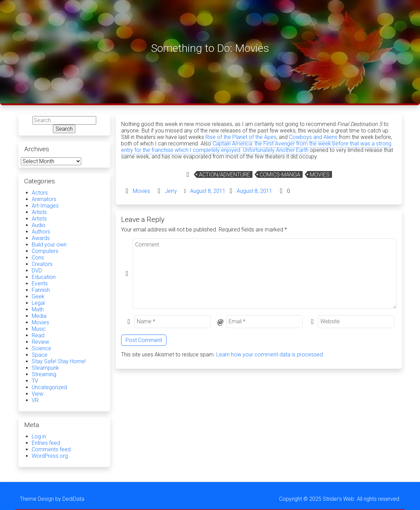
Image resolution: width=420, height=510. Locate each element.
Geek (38, 296)
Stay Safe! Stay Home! (59, 361)
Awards (41, 238)
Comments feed (51, 449)
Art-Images (45, 206)
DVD (37, 271)
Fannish (41, 290)
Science (41, 348)
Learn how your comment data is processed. (270, 355)
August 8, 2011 (208, 191)
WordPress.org (50, 456)
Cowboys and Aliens (313, 137)
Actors (40, 193)
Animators (44, 199)
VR (35, 400)
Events (40, 284)
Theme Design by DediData (52, 499)
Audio (39, 225)
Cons (38, 258)
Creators (42, 264)
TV (35, 381)
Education (44, 277)
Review (40, 342)
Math (38, 309)
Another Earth (292, 150)
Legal (38, 303)
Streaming (44, 374)
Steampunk (45, 368)
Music (39, 329)
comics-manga (280, 175)
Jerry (171, 191)
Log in (39, 436)
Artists (39, 212)
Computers (45, 251)
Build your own (49, 245)
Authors (41, 232)
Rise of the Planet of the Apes (241, 137)
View (38, 394)
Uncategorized (49, 387)
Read (38, 335)
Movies (320, 175)
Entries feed (46, 443)
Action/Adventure (225, 175)
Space (40, 355)
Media (39, 316)
